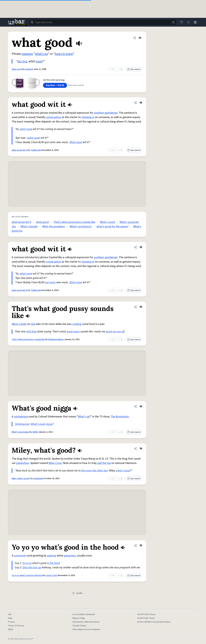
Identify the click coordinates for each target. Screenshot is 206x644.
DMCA (11, 629)
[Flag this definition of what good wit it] (141, 103)
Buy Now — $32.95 (55, 85)
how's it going (64, 54)
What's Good (107, 222)
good (39, 61)
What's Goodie (29, 226)
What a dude (19, 324)
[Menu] (195, 22)
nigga (49, 424)
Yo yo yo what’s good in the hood (27, 575)
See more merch (76, 85)
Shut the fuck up (32, 568)
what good (17, 69)
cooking (77, 324)
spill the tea (104, 463)
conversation (53, 117)
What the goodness (54, 226)
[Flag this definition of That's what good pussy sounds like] (141, 307)
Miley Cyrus (55, 463)
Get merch (134, 69)
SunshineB (38, 478)
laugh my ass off (115, 332)
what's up (41, 54)
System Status (79, 626)
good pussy (73, 332)
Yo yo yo (27, 563)
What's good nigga (20, 432)
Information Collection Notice (86, 622)
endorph (29, 69)
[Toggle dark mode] (188, 22)
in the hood (53, 563)
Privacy (11, 622)
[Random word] (173, 22)
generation (23, 463)
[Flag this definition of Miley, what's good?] (141, 449)
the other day (100, 471)
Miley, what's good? (21, 478)
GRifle (35, 432)
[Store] (181, 22)
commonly (20, 556)
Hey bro (22, 61)
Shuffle (77, 593)
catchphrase (21, 417)
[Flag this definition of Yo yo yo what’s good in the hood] (141, 546)
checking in (88, 117)
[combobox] (103, 22)
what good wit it (19, 150)
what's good (123, 471)
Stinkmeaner (22, 424)
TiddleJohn (36, 150)
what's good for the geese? (112, 226)
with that (31, 332)
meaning (27, 54)
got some (50, 282)
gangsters (70, 556)
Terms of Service (16, 626)
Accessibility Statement (84, 614)
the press (87, 471)
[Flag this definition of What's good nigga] (141, 406)
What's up (84, 417)
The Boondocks (120, 417)
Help (10, 618)
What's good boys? (81, 226)
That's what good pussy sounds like (74, 222)
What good (76, 142)
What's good (38, 424)
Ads (10, 614)
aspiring (51, 556)
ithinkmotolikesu (56, 339)
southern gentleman (106, 113)
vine (33, 324)
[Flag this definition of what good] (140, 38)
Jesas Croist (52, 575)
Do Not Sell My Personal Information (154, 622)
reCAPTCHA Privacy (146, 614)
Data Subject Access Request (86, 629)
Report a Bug (79, 618)
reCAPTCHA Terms (146, 618)
